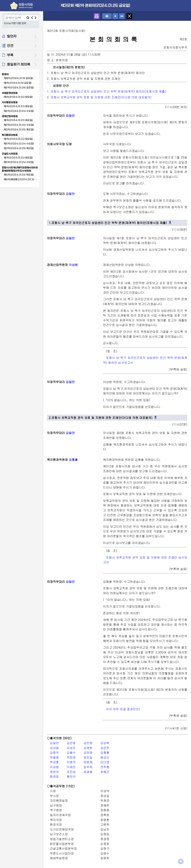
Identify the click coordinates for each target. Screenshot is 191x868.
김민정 (88, 743)
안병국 (71, 762)
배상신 (105, 757)
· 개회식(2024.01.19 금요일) (18, 78)
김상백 (105, 743)
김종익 (54, 752)
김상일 (54, 748)
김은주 (105, 748)
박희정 (71, 757)
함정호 (54, 776)
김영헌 (88, 748)
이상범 (73, 265)
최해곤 (105, 772)
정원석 (54, 772)
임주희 (88, 767)
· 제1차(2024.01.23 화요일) (17, 97)
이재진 (71, 767)
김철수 (71, 752)
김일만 (70, 116)
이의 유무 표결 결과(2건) (123, 709)
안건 (10, 46)
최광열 (88, 772)
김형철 (73, 460)
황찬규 (71, 776)
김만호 (71, 743)
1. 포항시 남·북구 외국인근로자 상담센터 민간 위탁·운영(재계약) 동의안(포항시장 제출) (106, 91)
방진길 (88, 757)
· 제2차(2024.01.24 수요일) (18, 111)
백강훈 (54, 762)
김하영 (88, 752)
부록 (10, 55)
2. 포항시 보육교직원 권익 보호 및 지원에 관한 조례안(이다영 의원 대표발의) (99, 97)
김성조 (71, 748)
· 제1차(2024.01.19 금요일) (17, 83)
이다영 (105, 762)
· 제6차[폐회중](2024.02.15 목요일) (20, 179)
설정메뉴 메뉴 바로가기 (0, 0)
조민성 (71, 772)
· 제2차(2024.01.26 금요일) (18, 88)
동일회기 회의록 (19, 65)
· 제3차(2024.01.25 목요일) (18, 130)
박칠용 (54, 757)
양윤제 (88, 762)
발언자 (12, 36)
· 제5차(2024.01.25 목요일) (18, 175)
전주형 (105, 767)
